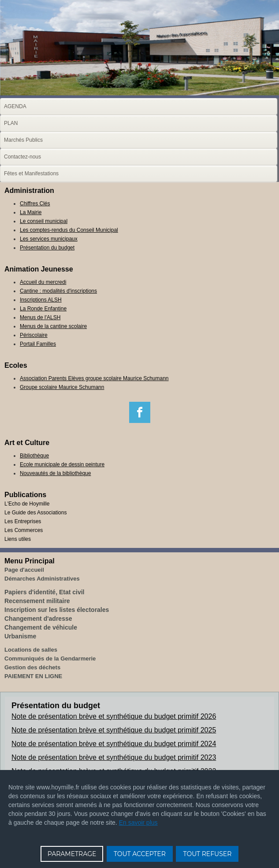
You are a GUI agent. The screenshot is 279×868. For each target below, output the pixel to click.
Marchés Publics (23, 140)
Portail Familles (38, 344)
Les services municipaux (49, 239)
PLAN (11, 123)
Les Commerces (24, 530)
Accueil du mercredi (43, 282)
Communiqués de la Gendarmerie (50, 659)
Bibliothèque (34, 456)
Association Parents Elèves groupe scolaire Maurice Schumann (94, 378)
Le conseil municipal (44, 221)
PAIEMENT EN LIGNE (33, 676)
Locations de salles (31, 650)
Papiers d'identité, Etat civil (45, 592)
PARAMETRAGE (72, 854)
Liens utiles (18, 539)
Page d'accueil (24, 570)
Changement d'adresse (38, 619)
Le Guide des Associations (35, 513)
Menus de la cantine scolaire (53, 326)
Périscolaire (34, 335)
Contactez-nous (22, 157)
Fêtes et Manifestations (31, 174)
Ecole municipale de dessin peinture (62, 464)
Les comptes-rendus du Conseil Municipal (69, 230)
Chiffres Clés (35, 204)
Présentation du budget (47, 248)
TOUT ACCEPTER (140, 854)
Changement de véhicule (41, 627)
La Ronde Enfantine (43, 309)
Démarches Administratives (42, 579)
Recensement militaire (37, 601)
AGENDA (15, 106)
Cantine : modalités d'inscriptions (58, 291)
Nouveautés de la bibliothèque (55, 473)
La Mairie (31, 212)
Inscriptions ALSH (41, 300)
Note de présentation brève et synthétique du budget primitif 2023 (114, 757)
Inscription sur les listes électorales (57, 610)
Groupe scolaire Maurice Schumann (62, 387)
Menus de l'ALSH (40, 317)
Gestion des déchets (32, 667)
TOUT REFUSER (207, 854)
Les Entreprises (23, 521)
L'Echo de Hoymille (27, 504)
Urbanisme (20, 636)
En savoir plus (138, 823)
